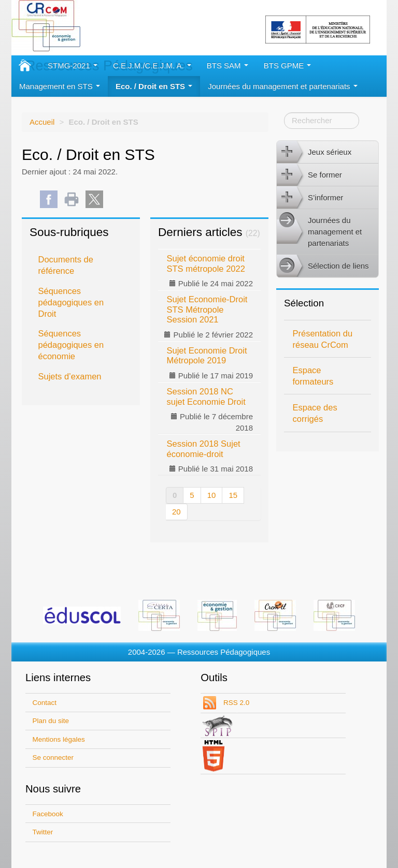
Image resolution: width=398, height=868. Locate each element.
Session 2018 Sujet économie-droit (204, 448)
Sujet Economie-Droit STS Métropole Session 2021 (207, 309)
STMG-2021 (73, 65)
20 (176, 512)
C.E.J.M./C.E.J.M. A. (152, 65)
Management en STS (60, 86)
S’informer (310, 198)
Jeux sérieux (314, 152)
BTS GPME (288, 65)
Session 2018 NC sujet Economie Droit (206, 396)
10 (212, 495)
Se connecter (53, 757)
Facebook (48, 814)
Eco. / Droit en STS (154, 86)
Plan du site (51, 721)
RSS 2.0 (235, 703)
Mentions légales (59, 739)
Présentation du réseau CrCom (323, 339)
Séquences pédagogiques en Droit (71, 302)
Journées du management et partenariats (283, 86)
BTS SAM (228, 65)
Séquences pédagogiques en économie (71, 345)
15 (233, 495)
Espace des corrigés (315, 413)
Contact (45, 703)
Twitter (43, 832)
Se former (309, 175)
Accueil (42, 122)
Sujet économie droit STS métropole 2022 (206, 263)
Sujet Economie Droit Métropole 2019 (207, 355)
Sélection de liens (323, 266)
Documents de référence (66, 265)
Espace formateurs (313, 376)
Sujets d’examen (70, 376)
